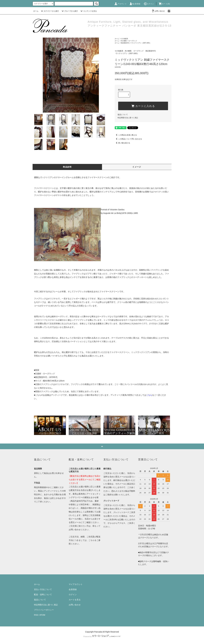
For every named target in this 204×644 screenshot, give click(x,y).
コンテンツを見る (88, 11)
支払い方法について (43, 589)
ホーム (36, 11)
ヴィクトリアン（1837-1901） (141, 43)
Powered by (102, 636)
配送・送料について (43, 595)
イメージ (137, 167)
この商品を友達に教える (126, 135)
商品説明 (67, 167)
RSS (36, 615)
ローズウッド (133, 41)
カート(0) (164, 4)
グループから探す (69, 11)
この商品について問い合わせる (128, 139)
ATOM (42, 615)
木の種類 (124, 41)
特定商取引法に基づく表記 (128, 118)
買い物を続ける (122, 143)
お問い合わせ (158, 11)
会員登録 (135, 4)
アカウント (120, 4)
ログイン (149, 4)
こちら (92, 540)
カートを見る (75, 600)
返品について (123, 115)
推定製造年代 (125, 43)
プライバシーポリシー (44, 610)
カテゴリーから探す (50, 11)
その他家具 (125, 39)
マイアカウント (76, 584)
